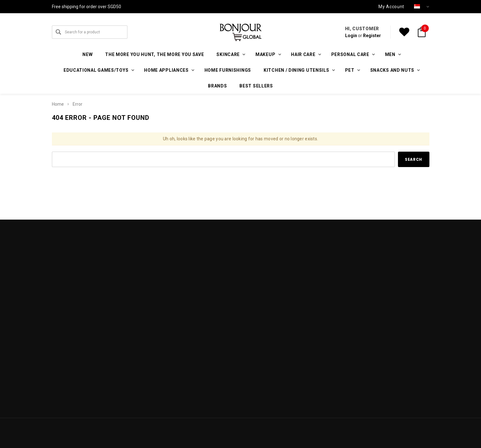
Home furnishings (228, 70)
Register (372, 36)
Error (78, 104)
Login (351, 36)
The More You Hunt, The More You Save (154, 54)
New (87, 54)
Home (58, 104)
